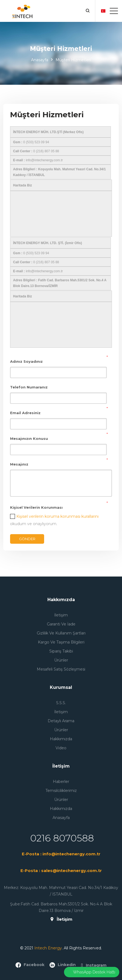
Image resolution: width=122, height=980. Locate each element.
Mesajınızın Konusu (29, 438)
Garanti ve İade (61, 624)
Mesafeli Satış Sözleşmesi (61, 669)
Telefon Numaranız (29, 387)
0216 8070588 (62, 838)
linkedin (63, 965)
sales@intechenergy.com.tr (71, 871)
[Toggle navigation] (114, 11)
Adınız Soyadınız (26, 361)
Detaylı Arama (61, 721)
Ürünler (61, 660)
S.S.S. (61, 703)
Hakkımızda (61, 739)
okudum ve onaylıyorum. (54, 520)
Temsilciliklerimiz (61, 791)
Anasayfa (40, 60)
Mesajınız (19, 464)
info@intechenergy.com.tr (71, 854)
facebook (30, 965)
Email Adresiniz (25, 413)
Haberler (61, 782)
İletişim (61, 615)
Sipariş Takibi (61, 651)
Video (61, 748)
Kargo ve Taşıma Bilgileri (61, 642)
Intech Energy (48, 948)
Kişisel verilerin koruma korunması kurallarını (57, 516)
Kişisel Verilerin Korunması (36, 507)
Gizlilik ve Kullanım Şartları (61, 633)
